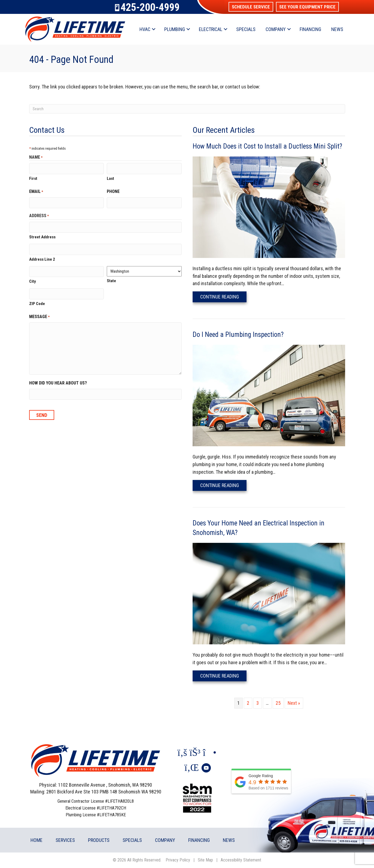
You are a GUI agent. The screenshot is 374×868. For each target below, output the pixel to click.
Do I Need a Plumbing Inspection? (238, 335)
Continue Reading (223, 297)
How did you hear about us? (58, 382)
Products (99, 840)
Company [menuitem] (276, 29)
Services (65, 840)
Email (36, 191)
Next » (294, 703)
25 (278, 703)
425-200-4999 (150, 7)
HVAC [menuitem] (145, 29)
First (33, 178)
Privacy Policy (178, 860)
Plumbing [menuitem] (175, 29)
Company (165, 840)
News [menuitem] (337, 29)
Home (37, 840)
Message (39, 316)
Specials (132, 840)
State (111, 280)
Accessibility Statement (241, 860)
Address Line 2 (42, 258)
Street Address (42, 236)
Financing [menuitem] (310, 29)
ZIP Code (37, 302)
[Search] (187, 109)
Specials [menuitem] (246, 29)
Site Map (205, 860)
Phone (113, 191)
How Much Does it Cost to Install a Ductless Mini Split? (267, 146)
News (229, 840)
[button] (251, 7)
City (33, 280)
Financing (199, 840)
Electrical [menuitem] (211, 29)
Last (110, 178)
